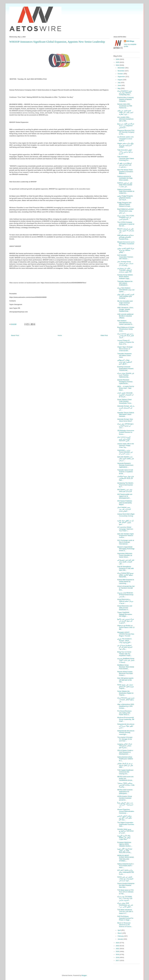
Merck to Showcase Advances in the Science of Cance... (125, 925)
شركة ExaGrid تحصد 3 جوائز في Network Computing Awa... (125, 93)
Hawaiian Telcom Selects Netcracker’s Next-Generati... (126, 414)
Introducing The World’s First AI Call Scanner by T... (125, 485)
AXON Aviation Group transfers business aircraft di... (125, 798)
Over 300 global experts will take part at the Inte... (125, 680)
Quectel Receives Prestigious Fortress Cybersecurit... (125, 382)
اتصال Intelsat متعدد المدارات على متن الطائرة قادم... (124, 509)
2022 (118, 946)
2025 (118, 62)
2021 (118, 949)
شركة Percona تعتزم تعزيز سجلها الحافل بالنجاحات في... (126, 700)
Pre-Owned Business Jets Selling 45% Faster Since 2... (124, 713)
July (119, 83)
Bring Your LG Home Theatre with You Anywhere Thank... (124, 654)
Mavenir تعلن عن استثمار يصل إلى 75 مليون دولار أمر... (126, 231)
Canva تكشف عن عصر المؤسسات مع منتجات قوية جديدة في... (125, 879)
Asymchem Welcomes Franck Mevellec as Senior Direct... (125, 555)
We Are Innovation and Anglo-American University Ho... (125, 303)
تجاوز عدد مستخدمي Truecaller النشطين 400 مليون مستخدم (124, 270)
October (121, 74)
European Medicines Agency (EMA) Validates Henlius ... (125, 844)
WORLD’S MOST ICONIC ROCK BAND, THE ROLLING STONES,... (126, 858)
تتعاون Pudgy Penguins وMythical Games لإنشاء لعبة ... (125, 198)
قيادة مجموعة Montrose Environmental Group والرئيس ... (125, 595)
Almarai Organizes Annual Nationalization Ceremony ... (126, 811)
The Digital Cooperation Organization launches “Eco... (126, 824)
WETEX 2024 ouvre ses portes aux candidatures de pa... (125, 778)
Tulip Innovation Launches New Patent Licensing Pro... (125, 158)
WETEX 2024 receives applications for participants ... (125, 792)
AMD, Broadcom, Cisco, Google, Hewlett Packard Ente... (125, 309)
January (121, 939)
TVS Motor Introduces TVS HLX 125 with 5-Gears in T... (125, 911)
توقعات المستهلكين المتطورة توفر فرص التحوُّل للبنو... (125, 362)
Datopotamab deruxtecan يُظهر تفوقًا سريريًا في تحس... (126, 726)
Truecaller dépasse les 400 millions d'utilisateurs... (125, 283)
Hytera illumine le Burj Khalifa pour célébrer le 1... (125, 759)
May (119, 88)
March (120, 933)
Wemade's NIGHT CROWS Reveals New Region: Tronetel (126, 634)
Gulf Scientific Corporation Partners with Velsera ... (125, 257)
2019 (118, 955)
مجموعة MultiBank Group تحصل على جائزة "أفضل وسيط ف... (126, 660)
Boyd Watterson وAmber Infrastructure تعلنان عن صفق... (125, 211)
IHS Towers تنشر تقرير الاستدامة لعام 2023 (125, 490)
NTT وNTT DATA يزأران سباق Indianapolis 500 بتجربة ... (125, 872)
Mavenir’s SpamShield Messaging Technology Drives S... (126, 549)
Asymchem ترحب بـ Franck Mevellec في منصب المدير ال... (125, 452)
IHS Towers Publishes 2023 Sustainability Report (125, 503)
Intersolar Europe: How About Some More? (125, 420)
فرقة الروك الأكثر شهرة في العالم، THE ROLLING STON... (125, 851)
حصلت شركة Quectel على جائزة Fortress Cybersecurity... (126, 375)
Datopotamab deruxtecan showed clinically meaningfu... (126, 733)
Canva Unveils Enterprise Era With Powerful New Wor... (126, 885)
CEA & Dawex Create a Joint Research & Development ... (125, 752)
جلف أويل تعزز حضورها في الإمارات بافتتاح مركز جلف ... (126, 562)
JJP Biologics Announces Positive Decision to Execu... (126, 432)
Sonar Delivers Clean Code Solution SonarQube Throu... (125, 401)
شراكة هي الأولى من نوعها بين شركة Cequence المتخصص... (126, 126)
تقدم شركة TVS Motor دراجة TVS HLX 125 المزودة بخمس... (125, 898)
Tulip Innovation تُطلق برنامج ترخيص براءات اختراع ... (125, 152)
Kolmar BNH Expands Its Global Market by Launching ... (126, 581)
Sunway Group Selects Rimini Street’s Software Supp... (125, 277)
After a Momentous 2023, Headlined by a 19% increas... (126, 706)
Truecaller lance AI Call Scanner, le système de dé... (125, 472)
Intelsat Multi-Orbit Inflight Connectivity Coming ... (126, 516)
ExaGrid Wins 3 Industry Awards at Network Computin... (125, 99)
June (120, 85)
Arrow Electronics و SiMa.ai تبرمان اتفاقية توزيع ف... (125, 601)
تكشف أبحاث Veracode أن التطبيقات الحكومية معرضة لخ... (125, 395)
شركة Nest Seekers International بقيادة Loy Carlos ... (126, 290)
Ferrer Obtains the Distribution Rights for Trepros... (125, 693)
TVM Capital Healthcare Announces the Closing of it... (125, 772)
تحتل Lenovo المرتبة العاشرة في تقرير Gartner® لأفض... (124, 439)
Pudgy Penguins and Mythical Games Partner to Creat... (124, 204)
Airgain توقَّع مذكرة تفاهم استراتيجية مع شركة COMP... (125, 145)
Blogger (84, 975)
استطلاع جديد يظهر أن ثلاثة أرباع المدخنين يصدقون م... (124, 165)
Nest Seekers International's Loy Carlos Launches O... (125, 322)
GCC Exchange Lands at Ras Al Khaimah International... (126, 542)
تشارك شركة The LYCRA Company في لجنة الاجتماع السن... (126, 218)
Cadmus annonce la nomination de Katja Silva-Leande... (125, 178)
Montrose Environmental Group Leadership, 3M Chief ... (126, 719)
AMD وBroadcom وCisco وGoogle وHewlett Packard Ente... (125, 237)
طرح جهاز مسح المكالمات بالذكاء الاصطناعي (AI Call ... (125, 478)
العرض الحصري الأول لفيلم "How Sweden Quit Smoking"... (126, 296)
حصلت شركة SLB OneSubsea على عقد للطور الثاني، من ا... (125, 905)
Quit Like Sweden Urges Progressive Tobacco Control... (125, 536)
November (121, 71)
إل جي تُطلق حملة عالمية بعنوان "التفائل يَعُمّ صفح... (125, 522)
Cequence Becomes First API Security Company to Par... (126, 132)
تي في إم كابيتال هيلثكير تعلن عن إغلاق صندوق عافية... (125, 765)
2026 (118, 59)
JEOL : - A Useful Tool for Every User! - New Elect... (126, 388)
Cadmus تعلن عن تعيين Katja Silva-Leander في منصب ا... (125, 185)
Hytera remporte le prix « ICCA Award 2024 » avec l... (126, 866)
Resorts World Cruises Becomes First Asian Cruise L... (125, 673)
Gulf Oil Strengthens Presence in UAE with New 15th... (125, 568)
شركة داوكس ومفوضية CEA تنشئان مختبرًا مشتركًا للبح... (125, 746)
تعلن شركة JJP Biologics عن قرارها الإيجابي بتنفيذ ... (125, 426)
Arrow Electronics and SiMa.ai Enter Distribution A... (125, 608)
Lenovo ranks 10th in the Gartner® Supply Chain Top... (125, 445)
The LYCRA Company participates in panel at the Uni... (126, 224)
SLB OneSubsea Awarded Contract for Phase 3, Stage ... (125, 918)
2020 (118, 951)
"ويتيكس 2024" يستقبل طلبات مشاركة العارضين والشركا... (126, 785)
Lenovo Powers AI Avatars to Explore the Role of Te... (126, 342)
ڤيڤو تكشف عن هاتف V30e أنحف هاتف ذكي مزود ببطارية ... (125, 112)
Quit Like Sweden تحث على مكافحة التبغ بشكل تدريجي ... (126, 459)
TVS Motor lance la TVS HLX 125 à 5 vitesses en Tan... (125, 892)
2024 (118, 65)
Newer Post (15, 335)
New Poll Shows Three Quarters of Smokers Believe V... (125, 172)
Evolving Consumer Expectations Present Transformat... (125, 368)
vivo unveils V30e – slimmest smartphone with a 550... (125, 119)
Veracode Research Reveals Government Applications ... (125, 465)
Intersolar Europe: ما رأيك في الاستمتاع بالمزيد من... (126, 408)
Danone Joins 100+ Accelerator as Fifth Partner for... (125, 106)
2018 (118, 957)
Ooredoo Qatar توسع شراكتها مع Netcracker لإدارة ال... (125, 831)
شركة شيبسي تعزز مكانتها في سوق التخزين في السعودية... (126, 621)
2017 (118, 960)
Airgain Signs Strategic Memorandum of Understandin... (125, 349)
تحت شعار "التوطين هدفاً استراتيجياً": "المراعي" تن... (125, 805)
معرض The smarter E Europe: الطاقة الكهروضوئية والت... (124, 641)
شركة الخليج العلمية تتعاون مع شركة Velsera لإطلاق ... (126, 250)
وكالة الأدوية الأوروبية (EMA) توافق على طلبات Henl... (124, 838)
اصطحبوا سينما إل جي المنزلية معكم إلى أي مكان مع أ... (125, 647)
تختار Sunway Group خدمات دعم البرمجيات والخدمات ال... (125, 263)
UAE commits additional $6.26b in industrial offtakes (125, 316)
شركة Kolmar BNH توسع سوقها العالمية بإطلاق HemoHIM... (125, 575)
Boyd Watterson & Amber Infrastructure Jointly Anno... (126, 329)
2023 (118, 943)
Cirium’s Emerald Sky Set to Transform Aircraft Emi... (126, 588)
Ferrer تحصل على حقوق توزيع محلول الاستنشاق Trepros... (125, 687)
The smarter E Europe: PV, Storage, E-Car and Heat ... (125, 739)
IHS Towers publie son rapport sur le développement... (125, 496)
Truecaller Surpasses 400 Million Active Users (124, 355)
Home (60, 335)
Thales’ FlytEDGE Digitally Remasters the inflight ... (125, 614)
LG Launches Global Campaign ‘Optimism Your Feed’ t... (125, 529)
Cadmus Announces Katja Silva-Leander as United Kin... (126, 191)
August (120, 80)
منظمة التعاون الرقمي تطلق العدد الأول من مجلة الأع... (125, 818)
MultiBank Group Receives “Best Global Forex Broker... (126, 667)
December (121, 68)
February (121, 936)
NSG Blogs (130, 41)
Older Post (104, 335)
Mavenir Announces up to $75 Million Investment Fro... (126, 244)
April (119, 930)
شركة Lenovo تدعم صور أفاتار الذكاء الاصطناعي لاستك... (125, 336)
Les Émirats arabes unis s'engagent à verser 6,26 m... (125, 139)
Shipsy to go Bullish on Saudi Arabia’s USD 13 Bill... (126, 627)
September (122, 77)
